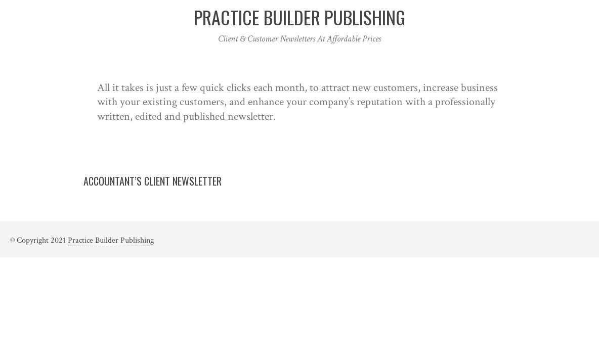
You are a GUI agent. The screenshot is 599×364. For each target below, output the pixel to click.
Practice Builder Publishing (111, 240)
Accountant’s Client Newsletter (153, 181)
